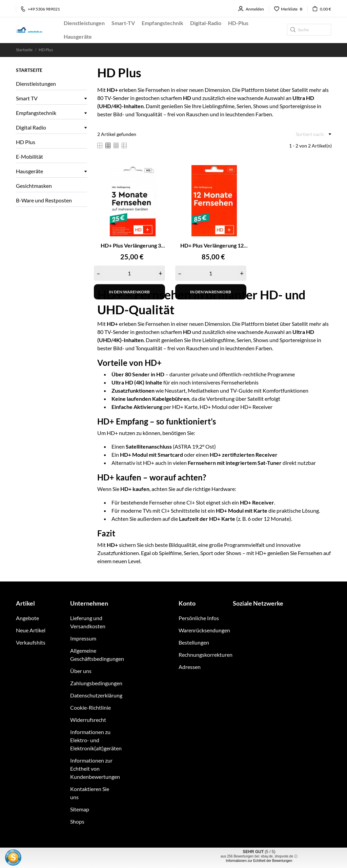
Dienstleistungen (36, 84)
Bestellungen (194, 642)
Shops (77, 821)
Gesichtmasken (34, 186)
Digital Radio (31, 127)
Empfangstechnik (36, 113)
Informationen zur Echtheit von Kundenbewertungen (95, 768)
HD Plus (26, 142)
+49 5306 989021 (40, 9)
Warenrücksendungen (204, 630)
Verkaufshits (31, 642)
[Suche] (309, 30)
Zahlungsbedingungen (96, 683)
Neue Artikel (31, 630)
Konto (187, 603)
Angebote (27, 618)
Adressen (190, 667)
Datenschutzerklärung (96, 695)
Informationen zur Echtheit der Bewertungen (259, 861)
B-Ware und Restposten (44, 200)
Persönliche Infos (199, 618)
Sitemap (80, 809)
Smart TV (27, 98)
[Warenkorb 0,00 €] (319, 9)
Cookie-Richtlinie (90, 707)
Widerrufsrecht (88, 720)
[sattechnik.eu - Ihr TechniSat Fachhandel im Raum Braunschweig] (35, 30)
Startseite (29, 70)
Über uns (81, 671)
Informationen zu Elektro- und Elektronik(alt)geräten (96, 740)
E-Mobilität (29, 156)
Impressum (83, 638)
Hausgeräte (29, 171)
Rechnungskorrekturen (206, 655)
